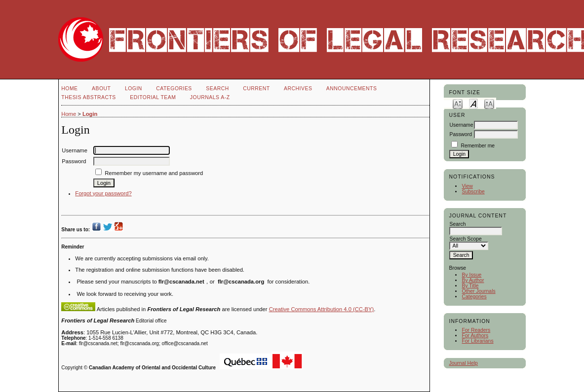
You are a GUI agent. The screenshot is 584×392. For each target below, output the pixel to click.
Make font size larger (489, 103)
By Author (473, 280)
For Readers (476, 330)
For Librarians (477, 341)
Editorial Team (153, 97)
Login (134, 89)
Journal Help (463, 363)
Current (256, 89)
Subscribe (473, 192)
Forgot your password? (103, 193)
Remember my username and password (154, 173)
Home (69, 89)
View (467, 186)
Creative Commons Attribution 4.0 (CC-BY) (322, 309)
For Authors (475, 336)
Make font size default (473, 103)
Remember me (478, 146)
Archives (298, 89)
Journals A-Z (210, 97)
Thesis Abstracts (89, 97)
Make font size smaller (458, 103)
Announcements (352, 89)
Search (217, 89)
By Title (470, 286)
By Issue (471, 275)
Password (461, 134)
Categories (474, 297)
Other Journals (478, 291)
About (101, 89)
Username (461, 125)
